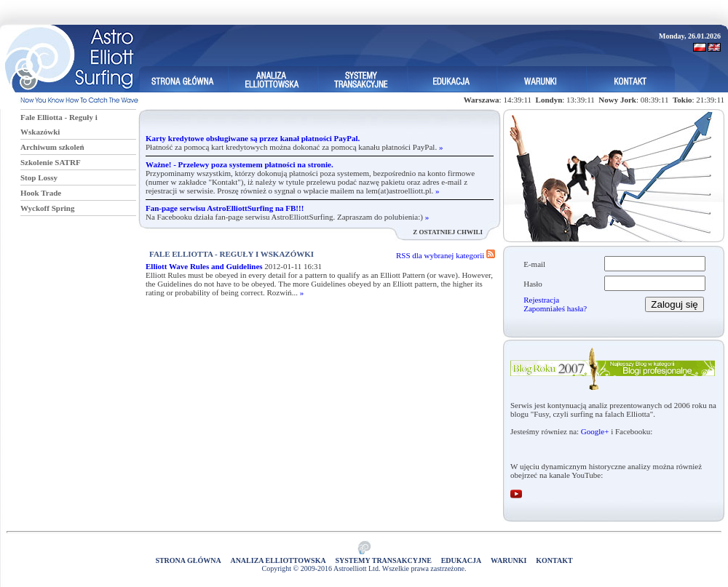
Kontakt (554, 560)
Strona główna (188, 560)
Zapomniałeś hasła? (555, 308)
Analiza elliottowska (278, 560)
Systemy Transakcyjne (383, 560)
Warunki (509, 560)
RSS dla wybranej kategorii (446, 255)
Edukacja (462, 560)
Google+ (595, 431)
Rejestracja (541, 300)
